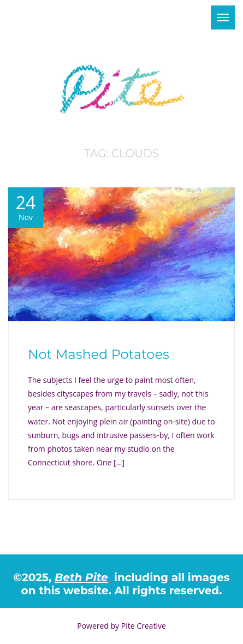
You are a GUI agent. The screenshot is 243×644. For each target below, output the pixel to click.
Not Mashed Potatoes (99, 354)
